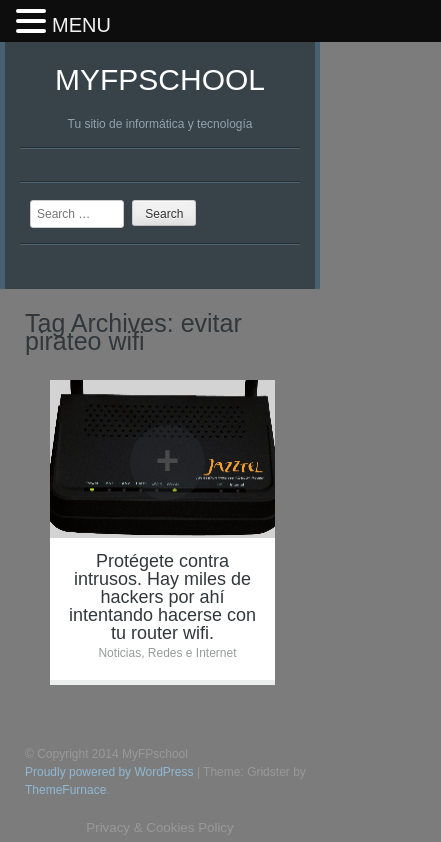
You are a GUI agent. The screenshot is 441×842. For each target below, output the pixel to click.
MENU (81, 25)
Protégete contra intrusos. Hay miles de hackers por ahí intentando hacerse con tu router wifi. (162, 597)
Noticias (119, 653)
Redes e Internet (192, 653)
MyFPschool (160, 79)
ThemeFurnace (65, 790)
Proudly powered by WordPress (109, 772)
